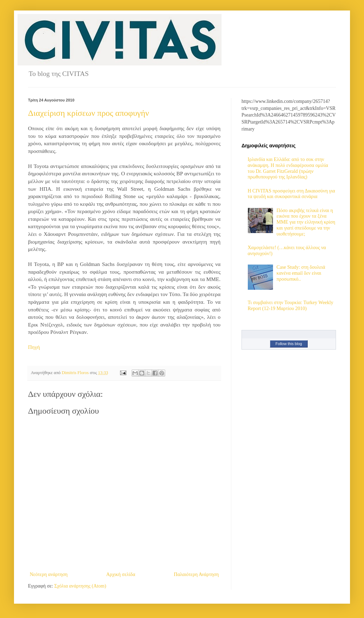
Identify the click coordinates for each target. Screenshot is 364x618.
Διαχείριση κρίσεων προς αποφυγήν (89, 113)
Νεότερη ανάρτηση (49, 574)
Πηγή (34, 347)
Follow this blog (289, 344)
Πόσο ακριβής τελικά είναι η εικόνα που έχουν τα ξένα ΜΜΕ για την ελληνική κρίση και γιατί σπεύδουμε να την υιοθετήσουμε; (306, 222)
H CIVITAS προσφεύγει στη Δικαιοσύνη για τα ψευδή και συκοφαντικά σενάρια (292, 194)
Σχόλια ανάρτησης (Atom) (80, 586)
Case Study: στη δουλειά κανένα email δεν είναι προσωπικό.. (301, 273)
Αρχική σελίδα (121, 574)
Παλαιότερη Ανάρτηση (196, 574)
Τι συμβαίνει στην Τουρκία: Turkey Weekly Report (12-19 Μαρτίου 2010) (291, 306)
